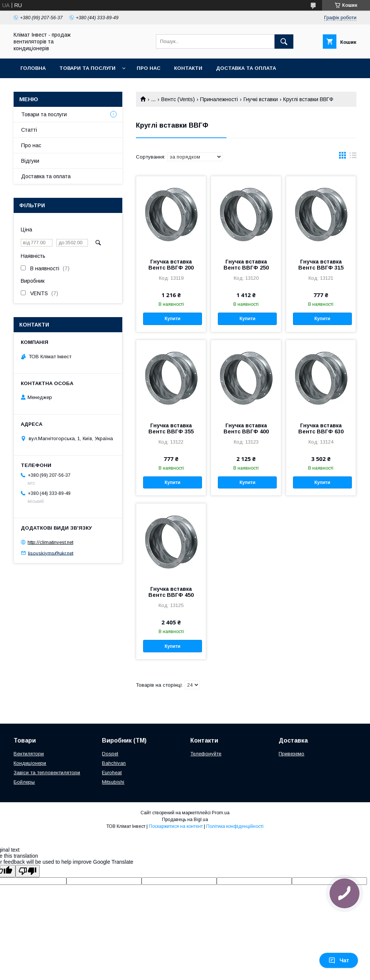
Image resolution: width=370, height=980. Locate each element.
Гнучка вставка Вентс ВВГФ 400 (246, 428)
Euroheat (112, 773)
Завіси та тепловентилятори (47, 773)
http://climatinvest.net (50, 542)
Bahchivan (114, 763)
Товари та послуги (87, 68)
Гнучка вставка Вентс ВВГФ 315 (321, 265)
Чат (339, 960)
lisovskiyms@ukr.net (51, 553)
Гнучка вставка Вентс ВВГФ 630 (321, 428)
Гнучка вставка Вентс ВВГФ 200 (171, 265)
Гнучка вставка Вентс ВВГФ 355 (171, 428)
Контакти (188, 68)
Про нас (149, 68)
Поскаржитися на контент (176, 826)
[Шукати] (284, 42)
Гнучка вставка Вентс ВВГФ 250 (246, 265)
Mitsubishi (113, 782)
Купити (173, 319)
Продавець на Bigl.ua (185, 820)
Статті (29, 130)
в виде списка (353, 157)
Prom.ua (221, 813)
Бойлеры (24, 782)
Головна (33, 68)
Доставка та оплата (246, 68)
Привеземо (291, 754)
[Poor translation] (28, 871)
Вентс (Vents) (178, 99)
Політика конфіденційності (235, 826)
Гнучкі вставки (261, 99)
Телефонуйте (206, 754)
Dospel (110, 754)
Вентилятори (29, 754)
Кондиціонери (30, 763)
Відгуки (30, 161)
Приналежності (219, 99)
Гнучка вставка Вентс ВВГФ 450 (171, 592)
